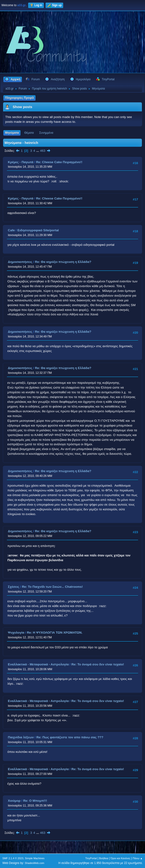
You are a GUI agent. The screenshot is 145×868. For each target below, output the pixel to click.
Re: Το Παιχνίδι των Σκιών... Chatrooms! (52, 587)
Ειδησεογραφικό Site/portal (38, 230)
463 (43, 151)
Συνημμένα (46, 133)
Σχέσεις (14, 587)
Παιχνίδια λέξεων (21, 737)
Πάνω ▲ (138, 858)
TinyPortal (91, 858)
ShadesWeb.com (35, 863)
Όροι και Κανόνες (121, 858)
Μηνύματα (12, 133)
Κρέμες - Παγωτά (21, 162)
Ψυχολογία (16, 633)
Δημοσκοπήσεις (20, 262)
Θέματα (29, 133)
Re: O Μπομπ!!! (35, 801)
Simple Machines (35, 858)
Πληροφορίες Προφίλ (19, 98)
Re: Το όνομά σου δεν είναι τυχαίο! (98, 664)
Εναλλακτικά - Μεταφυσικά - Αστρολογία (38, 664)
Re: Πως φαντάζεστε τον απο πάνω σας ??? (70, 737)
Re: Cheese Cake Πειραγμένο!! (59, 162)
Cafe (11, 230)
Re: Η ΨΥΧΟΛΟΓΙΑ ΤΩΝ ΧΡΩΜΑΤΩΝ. (55, 633)
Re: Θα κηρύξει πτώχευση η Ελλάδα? (63, 262)
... (38, 151)
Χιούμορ (14, 801)
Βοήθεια (104, 858)
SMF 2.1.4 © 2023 (13, 858)
